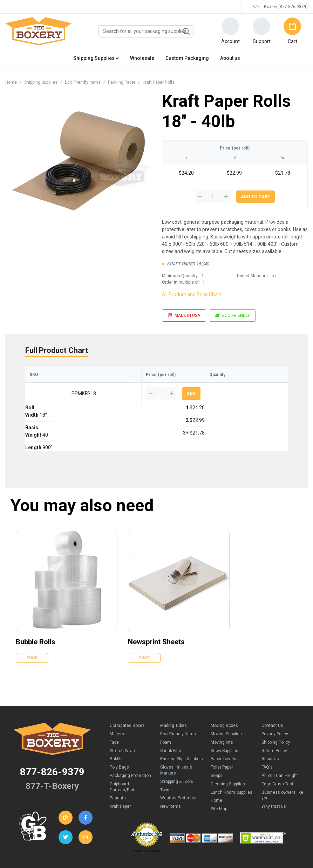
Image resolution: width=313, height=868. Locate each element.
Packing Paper (122, 82)
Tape (114, 705)
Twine (166, 753)
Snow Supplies (224, 714)
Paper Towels (223, 722)
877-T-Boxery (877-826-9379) (280, 7)
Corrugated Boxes (127, 688)
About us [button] (230, 58)
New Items (171, 769)
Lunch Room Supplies (232, 755)
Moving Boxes (224, 688)
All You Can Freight (280, 738)
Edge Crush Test (277, 747)
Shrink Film (171, 714)
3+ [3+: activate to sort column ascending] (205, 385)
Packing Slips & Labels (182, 722)
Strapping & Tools (177, 744)
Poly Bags (119, 730)
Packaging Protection (130, 738)
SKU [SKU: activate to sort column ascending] (34, 385)
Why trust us (274, 769)
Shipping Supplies (41, 82)
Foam (166, 705)
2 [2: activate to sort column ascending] (179, 385)
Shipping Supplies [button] (96, 58)
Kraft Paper (120, 769)
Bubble (116, 722)
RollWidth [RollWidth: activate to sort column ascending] (72, 382)
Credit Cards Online (147, 814)
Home (11, 82)
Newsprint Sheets (156, 605)
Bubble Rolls (36, 605)
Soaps (217, 738)
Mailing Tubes (173, 688)
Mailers (117, 697)
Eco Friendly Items (83, 82)
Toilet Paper (222, 730)
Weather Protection (179, 761)
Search (186, 32)
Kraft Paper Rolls (159, 82)
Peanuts (118, 761)
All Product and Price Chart (192, 294)
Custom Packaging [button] (187, 58)
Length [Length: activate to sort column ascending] (130, 385)
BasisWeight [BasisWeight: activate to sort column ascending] (100, 382)
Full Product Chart (57, 350)
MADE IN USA (184, 315)
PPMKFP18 (44, 404)
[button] (230, 31)
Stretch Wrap (122, 714)
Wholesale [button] (142, 58)
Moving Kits (222, 705)
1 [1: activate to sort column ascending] (154, 385)
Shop (32, 621)
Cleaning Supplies (228, 747)
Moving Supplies (226, 697)
